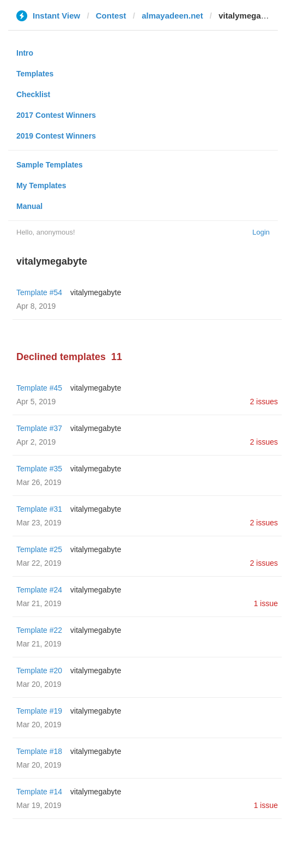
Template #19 (39, 711)
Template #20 (39, 671)
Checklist (33, 94)
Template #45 (39, 388)
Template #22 (39, 630)
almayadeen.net (172, 16)
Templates (35, 74)
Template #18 (39, 751)
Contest (111, 16)
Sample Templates (50, 165)
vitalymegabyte (96, 292)
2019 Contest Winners (56, 136)
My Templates (41, 185)
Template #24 (39, 590)
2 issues (264, 402)
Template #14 (39, 792)
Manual (29, 206)
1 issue (266, 603)
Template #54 (39, 292)
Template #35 (39, 469)
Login (261, 232)
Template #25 (39, 549)
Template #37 (39, 428)
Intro (25, 53)
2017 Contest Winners (56, 115)
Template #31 (39, 509)
